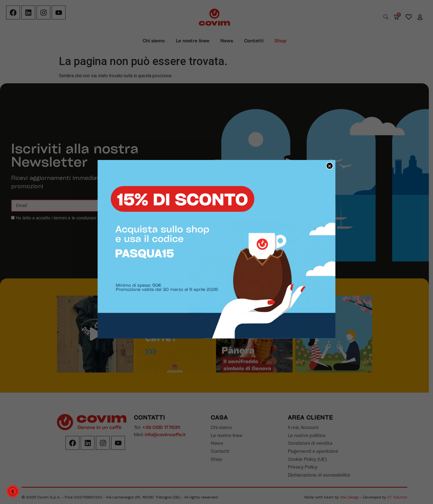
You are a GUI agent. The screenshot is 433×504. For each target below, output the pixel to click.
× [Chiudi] (330, 166)
